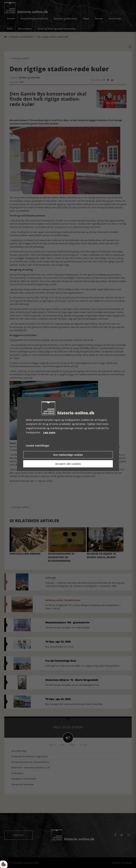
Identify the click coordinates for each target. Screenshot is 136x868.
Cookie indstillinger (38, 446)
